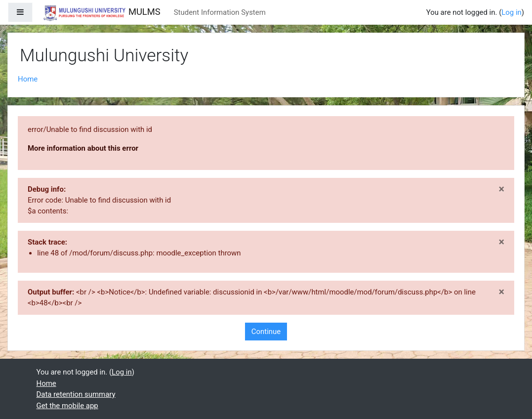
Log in (512, 12)
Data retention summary (76, 394)
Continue (266, 332)
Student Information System (220, 12)
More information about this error (83, 148)
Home (28, 79)
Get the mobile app (67, 406)
